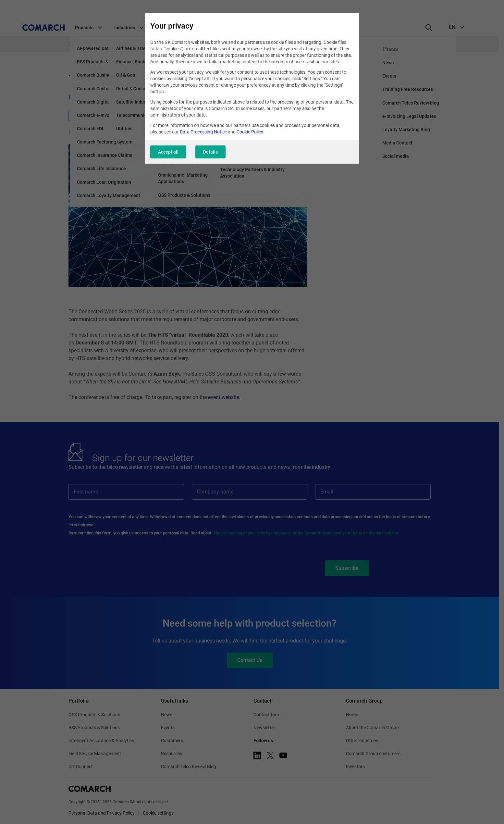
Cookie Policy (250, 132)
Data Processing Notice (203, 132)
